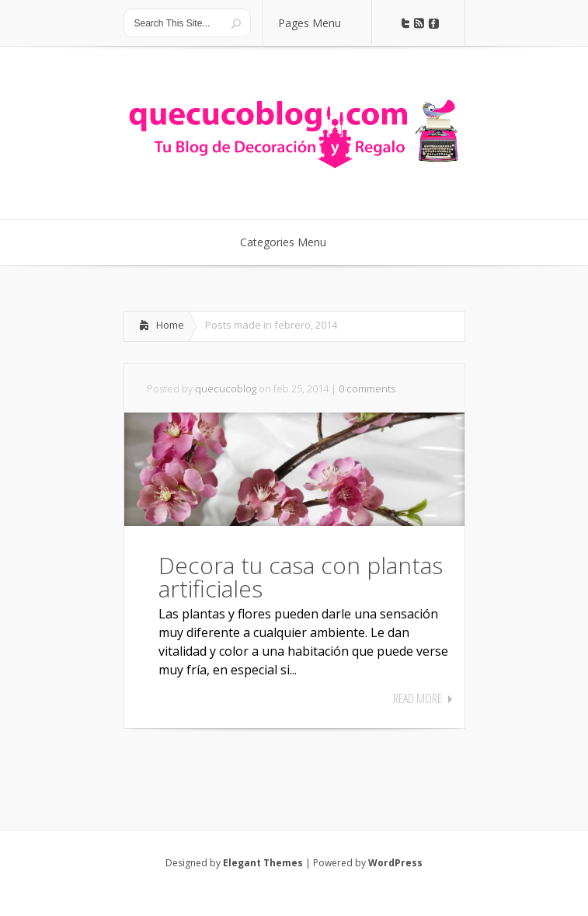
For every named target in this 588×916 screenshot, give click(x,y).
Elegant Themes (263, 863)
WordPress (395, 863)
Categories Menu (293, 242)
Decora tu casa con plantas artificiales (301, 577)
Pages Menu (319, 23)
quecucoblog (226, 388)
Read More (418, 698)
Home (170, 325)
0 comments (367, 388)
